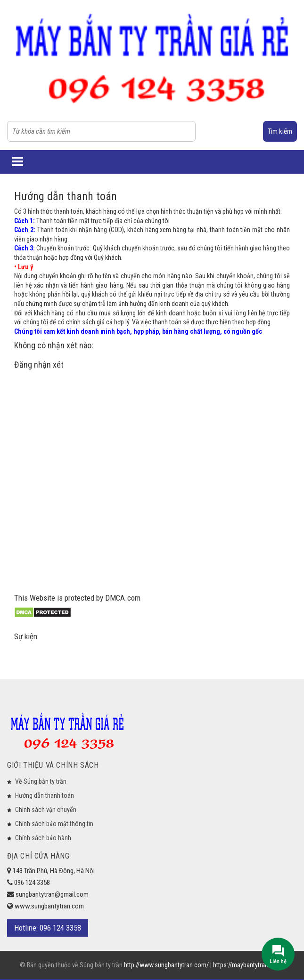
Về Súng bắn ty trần (41, 781)
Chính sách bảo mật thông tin (54, 824)
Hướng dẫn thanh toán (45, 795)
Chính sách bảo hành (43, 838)
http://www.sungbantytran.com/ (167, 965)
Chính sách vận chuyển (46, 810)
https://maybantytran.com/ (249, 965)
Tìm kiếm (280, 131)
